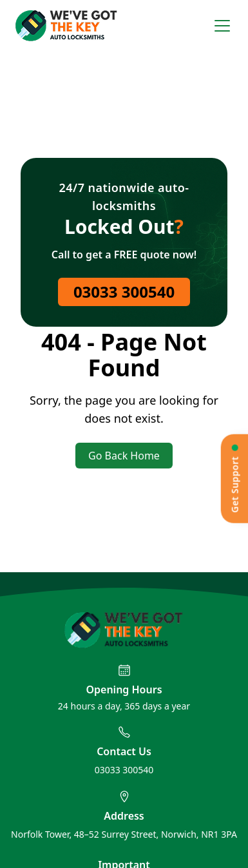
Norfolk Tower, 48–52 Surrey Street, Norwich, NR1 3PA (124, 834)
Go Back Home (124, 456)
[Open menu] (222, 26)
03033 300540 (124, 292)
